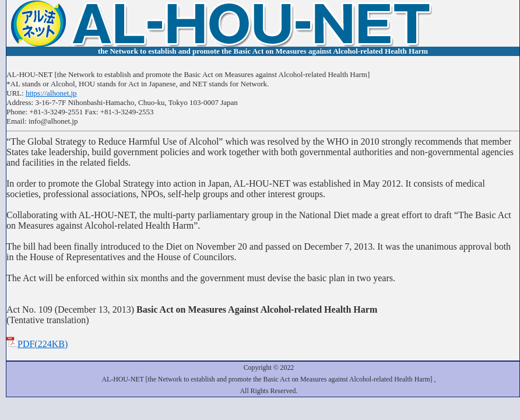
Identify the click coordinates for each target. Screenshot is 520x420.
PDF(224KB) (37, 344)
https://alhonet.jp (51, 93)
